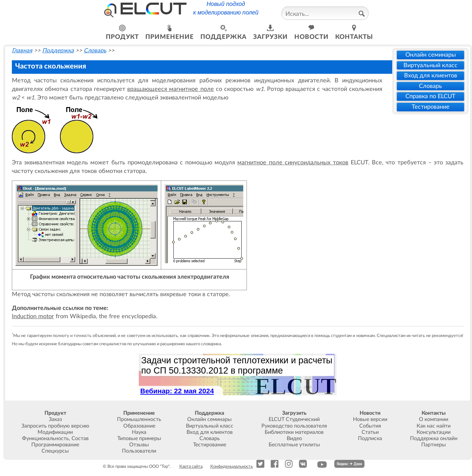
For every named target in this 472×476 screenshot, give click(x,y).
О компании (434, 419)
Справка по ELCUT (430, 96)
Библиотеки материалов (294, 432)
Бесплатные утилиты (294, 445)
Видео (294, 438)
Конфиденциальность (232, 466)
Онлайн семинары (431, 55)
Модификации (55, 432)
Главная (22, 51)
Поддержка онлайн (434, 438)
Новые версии (370, 419)
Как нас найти (434, 426)
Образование (139, 426)
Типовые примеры (139, 438)
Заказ (55, 419)
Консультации (434, 432)
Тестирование (431, 107)
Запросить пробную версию (55, 426)
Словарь (430, 86)
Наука (139, 432)
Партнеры (434, 445)
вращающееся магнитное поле (171, 89)
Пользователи (139, 451)
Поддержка (58, 51)
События (370, 426)
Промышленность (139, 419)
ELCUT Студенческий (294, 419)
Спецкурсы (55, 451)
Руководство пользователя (294, 426)
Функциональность (45, 438)
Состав (80, 438)
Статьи (370, 432)
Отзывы (139, 445)
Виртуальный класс (430, 65)
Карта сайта (191, 466)
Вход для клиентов (431, 76)
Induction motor (33, 316)
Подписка (370, 438)
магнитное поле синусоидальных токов (293, 163)
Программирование (55, 445)
